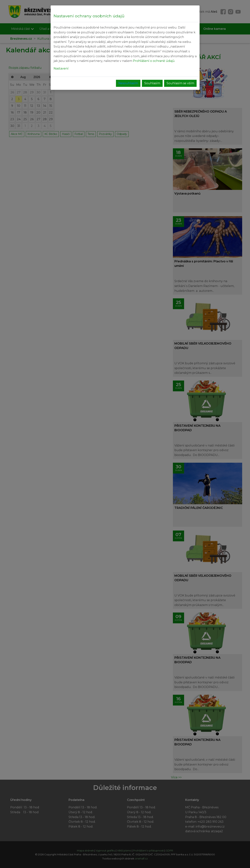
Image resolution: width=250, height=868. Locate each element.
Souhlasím (152, 83)
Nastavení (61, 68)
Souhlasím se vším (180, 83)
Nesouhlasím (128, 83)
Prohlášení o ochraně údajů (154, 61)
